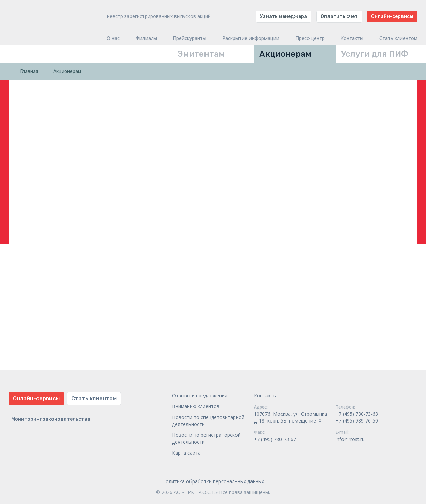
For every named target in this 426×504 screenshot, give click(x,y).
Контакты (352, 38)
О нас (113, 38)
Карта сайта (186, 453)
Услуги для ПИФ (375, 54)
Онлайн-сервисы (392, 17)
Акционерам (285, 54)
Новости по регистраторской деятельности (206, 438)
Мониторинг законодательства (51, 419)
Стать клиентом (398, 38)
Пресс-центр (310, 38)
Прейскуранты (189, 38)
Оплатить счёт (339, 17)
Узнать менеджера (284, 17)
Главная (29, 71)
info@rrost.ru (350, 439)
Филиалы (146, 38)
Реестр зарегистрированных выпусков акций (159, 16)
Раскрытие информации (251, 38)
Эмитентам (201, 54)
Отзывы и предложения (200, 395)
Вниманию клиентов (196, 406)
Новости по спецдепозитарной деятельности (208, 421)
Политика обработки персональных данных (213, 481)
